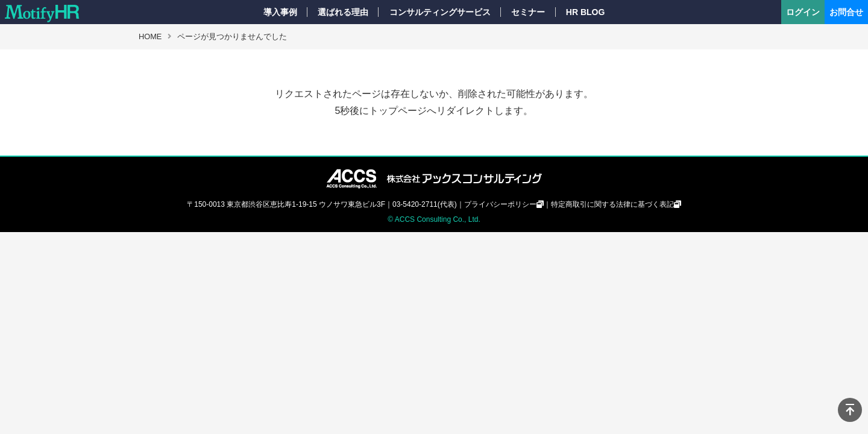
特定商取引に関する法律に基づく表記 (612, 204)
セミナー (528, 12)
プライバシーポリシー (500, 204)
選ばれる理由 (343, 12)
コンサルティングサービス (440, 12)
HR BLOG (586, 12)
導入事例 (280, 12)
